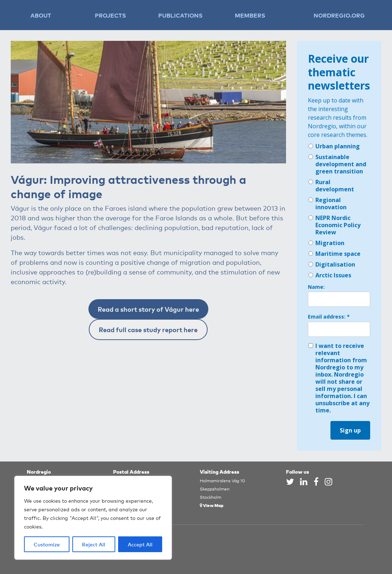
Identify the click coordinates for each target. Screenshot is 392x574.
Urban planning (334, 146)
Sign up (350, 430)
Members (250, 15)
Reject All (94, 544)
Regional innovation (327, 204)
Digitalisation (331, 264)
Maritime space (334, 254)
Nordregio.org (339, 15)
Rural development (331, 186)
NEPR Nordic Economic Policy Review (334, 225)
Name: (316, 287)
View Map (212, 505)
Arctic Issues (330, 275)
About (41, 15)
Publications (180, 15)
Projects (110, 15)
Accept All (140, 544)
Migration (326, 243)
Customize (47, 544)
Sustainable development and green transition (337, 164)
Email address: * (329, 317)
